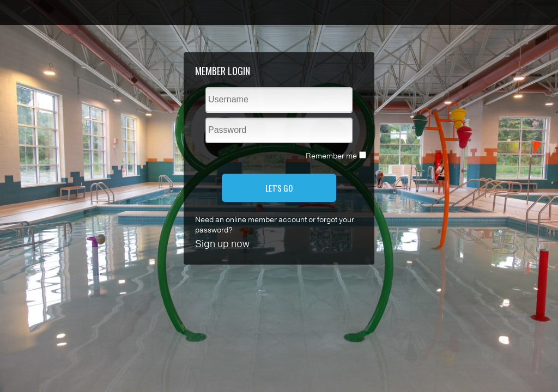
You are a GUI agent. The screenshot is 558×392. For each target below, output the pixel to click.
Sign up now (222, 244)
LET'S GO (279, 188)
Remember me (331, 156)
